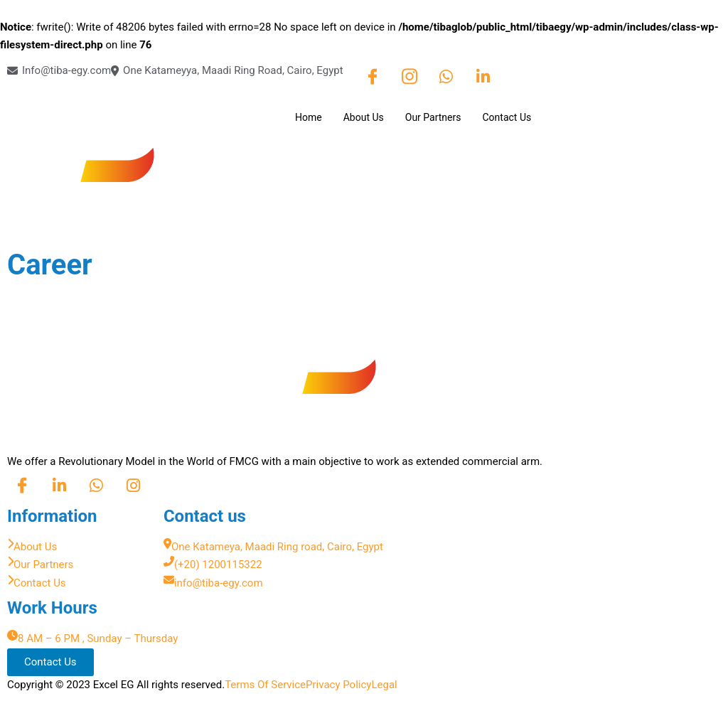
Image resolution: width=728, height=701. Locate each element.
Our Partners (433, 117)
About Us (364, 117)
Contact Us (507, 117)
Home (309, 117)
